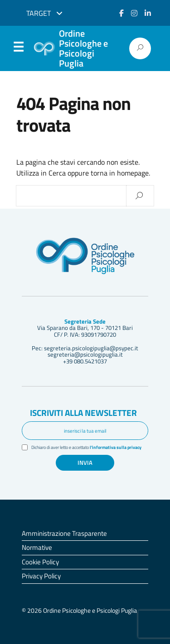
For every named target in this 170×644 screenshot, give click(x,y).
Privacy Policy (41, 576)
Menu (18, 49)
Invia (85, 463)
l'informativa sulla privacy (116, 447)
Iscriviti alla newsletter (83, 413)
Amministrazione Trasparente (64, 533)
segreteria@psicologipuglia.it (85, 354)
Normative (37, 547)
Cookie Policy (40, 562)
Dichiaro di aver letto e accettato (86, 447)
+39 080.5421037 (85, 361)
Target (44, 13)
